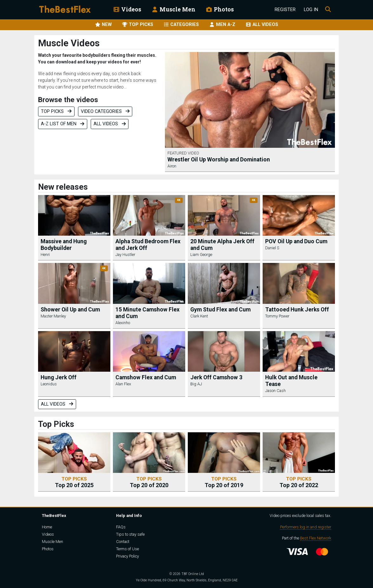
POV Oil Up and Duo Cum (296, 241)
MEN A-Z (222, 25)
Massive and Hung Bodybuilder (64, 245)
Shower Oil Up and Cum (70, 310)
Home (47, 527)
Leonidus (49, 384)
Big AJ (196, 384)
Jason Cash (275, 391)
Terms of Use (128, 549)
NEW (103, 25)
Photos (220, 9)
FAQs (121, 527)
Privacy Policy (128, 556)
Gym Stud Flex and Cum (220, 310)
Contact (123, 542)
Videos (127, 9)
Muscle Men (173, 9)
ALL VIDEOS (262, 25)
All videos (110, 124)
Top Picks (56, 111)
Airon (172, 166)
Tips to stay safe (130, 534)
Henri (45, 255)
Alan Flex (123, 384)
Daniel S (272, 248)
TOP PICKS (137, 25)
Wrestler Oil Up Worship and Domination (219, 160)
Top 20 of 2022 (299, 482)
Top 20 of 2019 (224, 482)
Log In (311, 10)
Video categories (105, 111)
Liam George (201, 255)
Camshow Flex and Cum (146, 377)
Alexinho (123, 323)
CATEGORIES (181, 25)
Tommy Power (277, 316)
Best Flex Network (316, 538)
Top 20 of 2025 (74, 482)
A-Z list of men (63, 124)
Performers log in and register (306, 527)
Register (285, 10)
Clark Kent (199, 316)
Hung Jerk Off (59, 377)
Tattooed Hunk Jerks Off (297, 310)
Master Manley (53, 316)
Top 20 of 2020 (149, 482)
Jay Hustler (125, 255)
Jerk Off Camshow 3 (216, 377)
